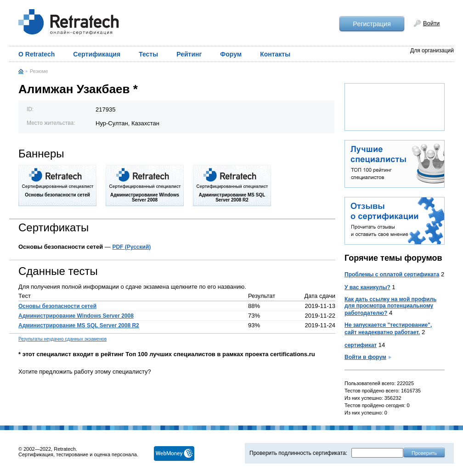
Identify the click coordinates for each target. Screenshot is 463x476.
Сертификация (97, 54)
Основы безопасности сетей (57, 306)
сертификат (361, 345)
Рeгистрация (372, 24)
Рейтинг (189, 54)
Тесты (148, 54)
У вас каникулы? (367, 287)
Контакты (275, 54)
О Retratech (37, 54)
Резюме (39, 71)
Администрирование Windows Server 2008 (76, 316)
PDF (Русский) (131, 247)
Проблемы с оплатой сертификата (392, 274)
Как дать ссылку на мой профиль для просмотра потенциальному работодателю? (390, 306)
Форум (231, 54)
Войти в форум (365, 357)
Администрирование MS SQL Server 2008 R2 (79, 325)
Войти (431, 23)
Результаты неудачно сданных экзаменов (62, 339)
